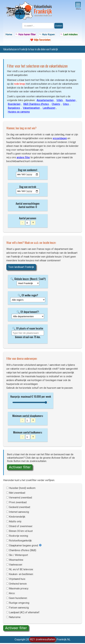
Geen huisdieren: (18, 599)
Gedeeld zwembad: (20, 508)
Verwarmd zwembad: (21, 499)
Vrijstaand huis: (17, 580)
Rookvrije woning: (19, 537)
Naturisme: (15, 618)
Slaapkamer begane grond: (24, 546)
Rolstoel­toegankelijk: (21, 542)
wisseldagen (60, 138)
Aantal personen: (28, 219)
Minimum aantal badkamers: (28, 433)
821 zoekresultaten (43, 639)
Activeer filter (20, 468)
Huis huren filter (26, 34)
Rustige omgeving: (19, 604)
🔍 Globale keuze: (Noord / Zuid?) (28, 280)
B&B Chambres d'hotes (36, 104)
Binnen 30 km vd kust (21, 532)
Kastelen (71, 100)
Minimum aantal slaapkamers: (28, 417)
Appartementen (45, 100)
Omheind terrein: (18, 585)
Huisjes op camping (19, 112)
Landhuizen (49, 108)
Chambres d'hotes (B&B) (23, 551)
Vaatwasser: (16, 566)
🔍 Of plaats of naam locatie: (28, 329)
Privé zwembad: (18, 503)
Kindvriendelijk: (17, 518)
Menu (78, 6)
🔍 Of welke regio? (28, 296)
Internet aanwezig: (19, 513)
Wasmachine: (16, 561)
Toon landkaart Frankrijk (21, 268)
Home (9, 34)
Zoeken (59, 26)
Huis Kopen (47, 34)
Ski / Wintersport (18, 556)
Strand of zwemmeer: (21, 527)
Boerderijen (14, 104)
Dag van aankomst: (28, 170)
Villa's (60, 100)
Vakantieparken (31, 108)
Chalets (56, 104)
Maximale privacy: (19, 589)
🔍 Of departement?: (28, 313)
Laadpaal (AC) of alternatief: (24, 613)
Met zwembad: (17, 494)
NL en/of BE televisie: (21, 570)
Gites (66, 104)
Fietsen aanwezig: (19, 609)
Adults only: (15, 522)
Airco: (12, 594)
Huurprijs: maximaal (21, 397)
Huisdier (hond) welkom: (22, 489)
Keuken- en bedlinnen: (21, 575)
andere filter (23, 157)
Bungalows (14, 108)
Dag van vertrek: (28, 187)
